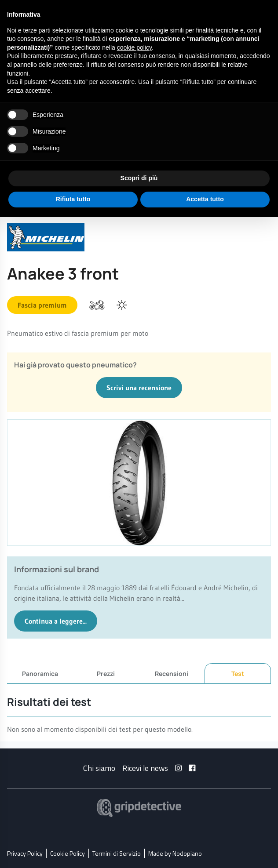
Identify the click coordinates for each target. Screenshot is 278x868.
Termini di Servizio (117, 853)
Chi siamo (99, 768)
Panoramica (40, 673)
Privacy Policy (25, 853)
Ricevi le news (145, 768)
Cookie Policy (68, 853)
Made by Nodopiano (175, 853)
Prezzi (106, 673)
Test (238, 674)
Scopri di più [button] (139, 178)
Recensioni (172, 673)
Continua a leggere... (56, 621)
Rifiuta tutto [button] (73, 199)
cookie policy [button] (134, 47)
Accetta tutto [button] (205, 199)
